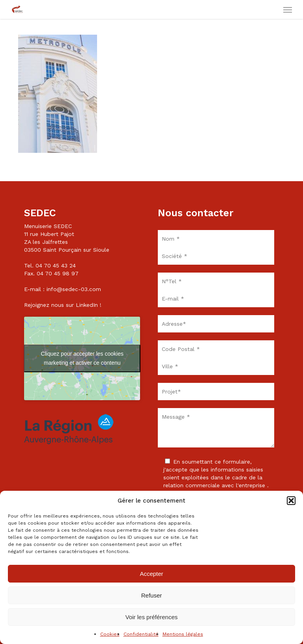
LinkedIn (87, 305)
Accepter (151, 574)
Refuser (152, 595)
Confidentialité (141, 634)
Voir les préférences (152, 617)
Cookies (110, 634)
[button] (291, 501)
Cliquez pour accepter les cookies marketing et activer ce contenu (82, 358)
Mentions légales (183, 634)
